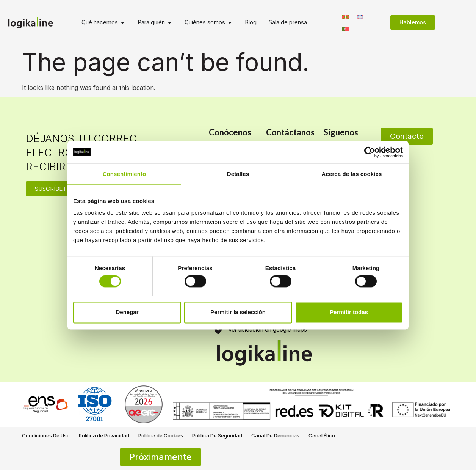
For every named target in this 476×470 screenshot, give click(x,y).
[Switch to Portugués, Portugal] (346, 28)
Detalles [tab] (238, 174)
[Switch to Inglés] (360, 17)
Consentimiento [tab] (124, 174)
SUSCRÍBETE (52, 189)
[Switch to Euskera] (346, 17)
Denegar (127, 312)
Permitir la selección (238, 312)
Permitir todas (349, 312)
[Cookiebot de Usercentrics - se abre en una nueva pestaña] (370, 152)
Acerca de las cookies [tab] (352, 174)
